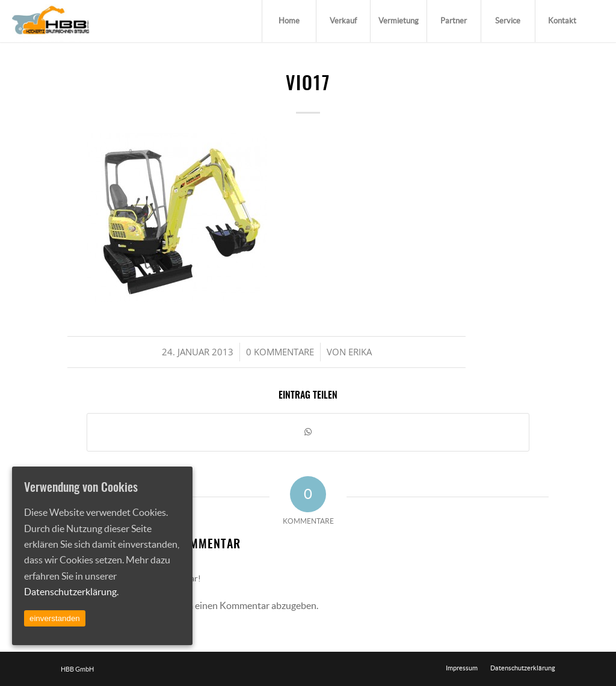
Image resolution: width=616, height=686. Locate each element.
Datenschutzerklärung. (71, 592)
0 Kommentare (280, 352)
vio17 (308, 85)
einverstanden (55, 618)
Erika (360, 352)
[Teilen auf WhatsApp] (308, 432)
